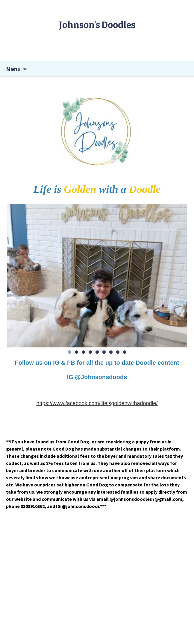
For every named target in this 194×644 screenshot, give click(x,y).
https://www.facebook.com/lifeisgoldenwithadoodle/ (97, 403)
